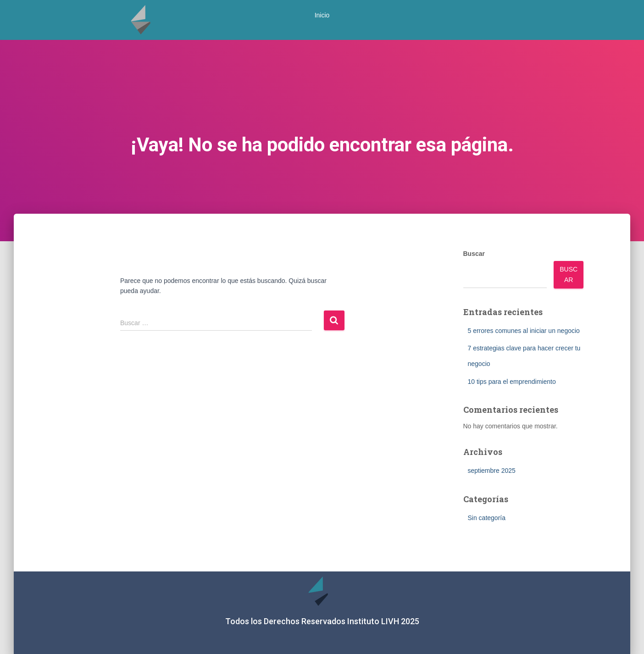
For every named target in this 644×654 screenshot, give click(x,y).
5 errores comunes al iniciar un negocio (524, 331)
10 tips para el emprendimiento (512, 382)
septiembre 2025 (492, 471)
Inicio (322, 15)
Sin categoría (487, 518)
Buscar (474, 254)
